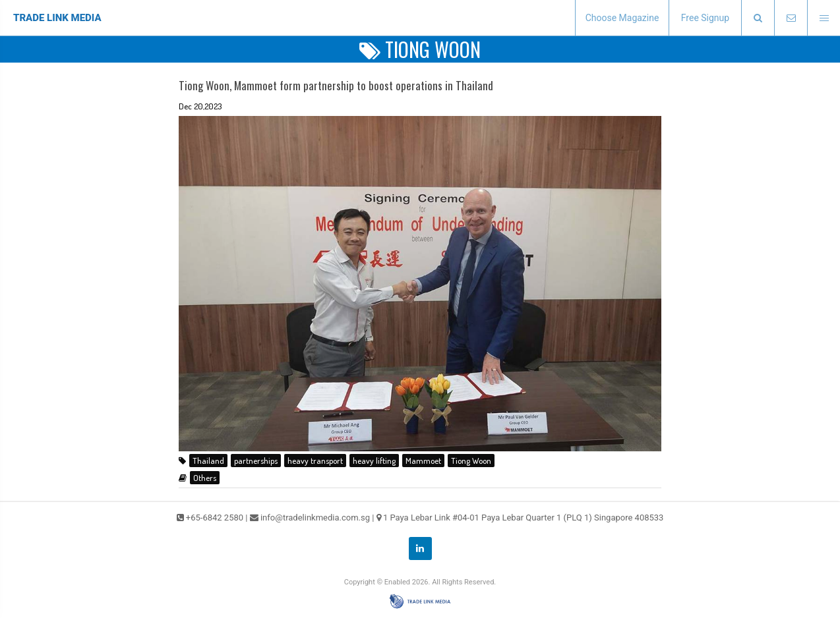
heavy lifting (374, 461)
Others (205, 478)
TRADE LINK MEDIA (57, 18)
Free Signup (705, 18)
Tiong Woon (471, 461)
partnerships (256, 461)
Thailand (208, 461)
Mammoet (423, 461)
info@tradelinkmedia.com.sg (315, 518)
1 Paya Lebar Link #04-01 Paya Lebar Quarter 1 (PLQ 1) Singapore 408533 (524, 518)
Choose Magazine (622, 18)
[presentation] (758, 18)
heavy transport (315, 461)
